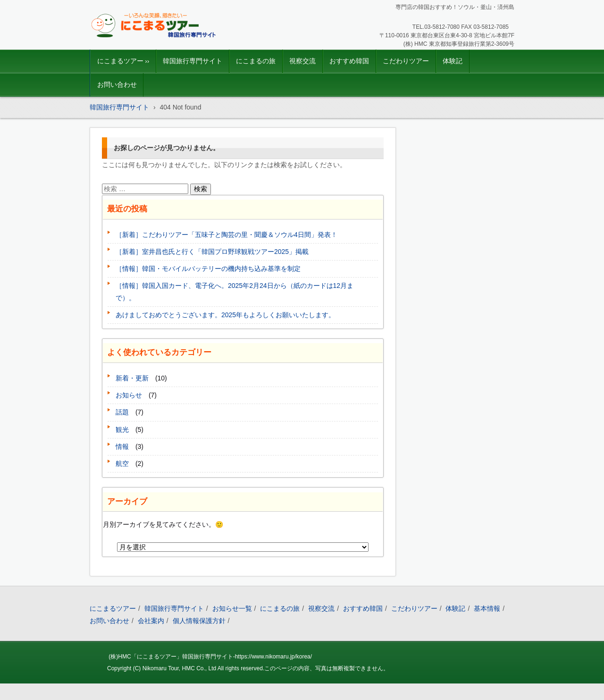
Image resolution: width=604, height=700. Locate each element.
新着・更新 (132, 378)
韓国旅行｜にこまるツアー (143, 45)
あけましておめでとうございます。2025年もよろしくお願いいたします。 (225, 315)
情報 (122, 447)
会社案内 (151, 621)
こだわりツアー (406, 61)
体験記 (453, 61)
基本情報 (487, 608)
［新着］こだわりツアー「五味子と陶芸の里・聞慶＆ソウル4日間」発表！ (226, 235)
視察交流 (302, 61)
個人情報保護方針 (199, 621)
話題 (122, 412)
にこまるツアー (113, 608)
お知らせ (129, 395)
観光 (122, 430)
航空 (122, 464)
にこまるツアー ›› (123, 61)
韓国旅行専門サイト (193, 61)
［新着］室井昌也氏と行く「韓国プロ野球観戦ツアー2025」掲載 (212, 252)
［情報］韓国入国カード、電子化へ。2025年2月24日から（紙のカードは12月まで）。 (235, 291)
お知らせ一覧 (232, 608)
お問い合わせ (117, 85)
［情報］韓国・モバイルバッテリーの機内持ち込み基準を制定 (208, 269)
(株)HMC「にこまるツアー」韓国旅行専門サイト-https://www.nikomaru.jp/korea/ (210, 657)
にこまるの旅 (256, 61)
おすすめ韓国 (349, 61)
